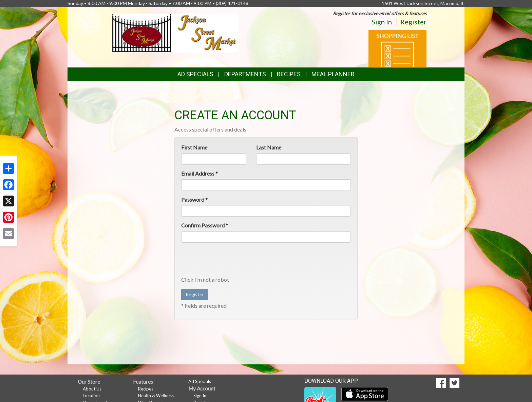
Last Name (269, 147)
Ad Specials (195, 74)
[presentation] (233, 261)
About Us (92, 389)
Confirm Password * (205, 225)
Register (413, 22)
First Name (194, 147)
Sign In (382, 22)
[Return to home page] (175, 32)
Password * (194, 199)
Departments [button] (245, 74)
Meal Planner (333, 74)
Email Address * (199, 173)
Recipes (289, 74)
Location (91, 396)
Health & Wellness (156, 396)
